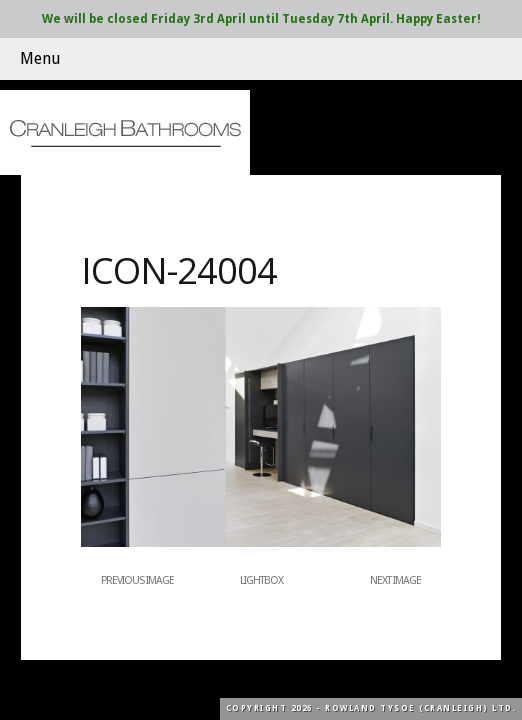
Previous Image (137, 580)
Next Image (395, 580)
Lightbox (261, 580)
